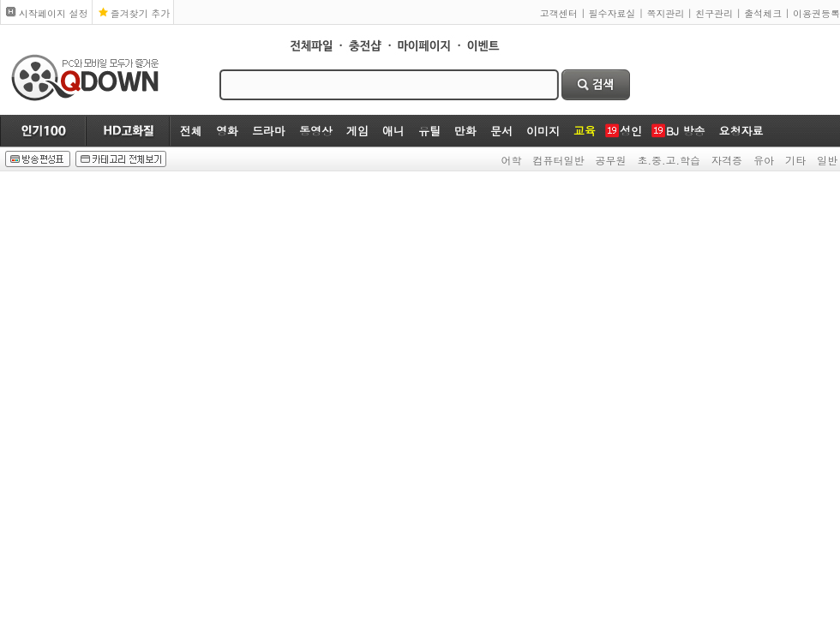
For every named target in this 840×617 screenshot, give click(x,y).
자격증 (727, 160)
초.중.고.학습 (669, 160)
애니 (393, 131)
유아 (764, 160)
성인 (631, 131)
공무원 (611, 160)
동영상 (316, 131)
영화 (227, 131)
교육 (585, 131)
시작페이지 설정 (54, 13)
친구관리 (714, 13)
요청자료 (741, 131)
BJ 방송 (685, 131)
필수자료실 (612, 13)
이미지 (543, 131)
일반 (827, 160)
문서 (501, 131)
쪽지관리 (665, 13)
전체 (191, 131)
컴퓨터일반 (559, 160)
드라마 (269, 131)
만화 (465, 131)
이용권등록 (816, 13)
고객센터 (559, 13)
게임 (357, 131)
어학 (512, 160)
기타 (795, 160)
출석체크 (763, 13)
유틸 (429, 131)
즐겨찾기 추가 (141, 13)
